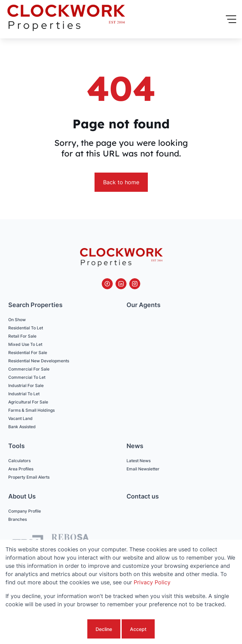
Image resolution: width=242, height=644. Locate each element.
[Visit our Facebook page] (107, 284)
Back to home (121, 182)
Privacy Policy (152, 582)
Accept (138, 629)
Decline (104, 629)
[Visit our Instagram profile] (135, 284)
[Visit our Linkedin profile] (121, 284)
